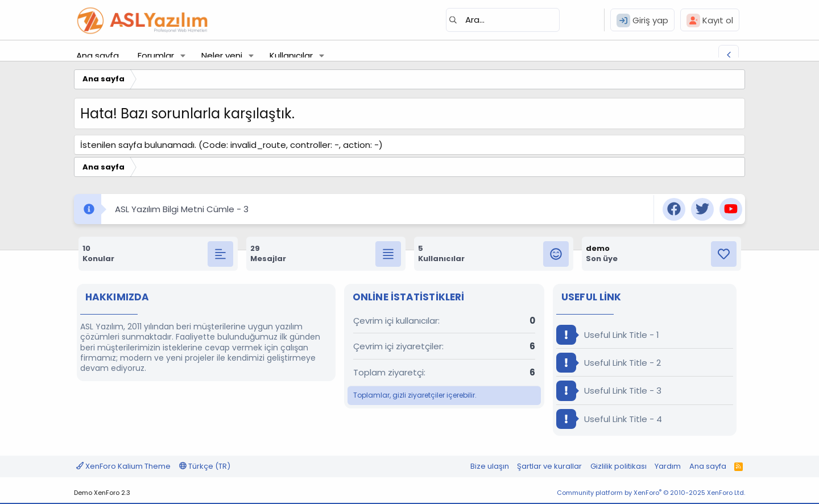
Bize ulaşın (490, 466)
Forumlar (156, 55)
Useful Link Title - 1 (608, 335)
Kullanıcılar (291, 55)
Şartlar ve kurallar (549, 466)
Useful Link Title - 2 (609, 363)
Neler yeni (222, 55)
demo (598, 248)
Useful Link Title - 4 (609, 419)
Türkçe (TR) (205, 466)
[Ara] (503, 20)
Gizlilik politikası (619, 466)
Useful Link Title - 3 (609, 391)
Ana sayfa (98, 55)
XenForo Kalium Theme (123, 466)
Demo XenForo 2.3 (102, 493)
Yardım (668, 466)
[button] (183, 55)
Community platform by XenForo (651, 493)
